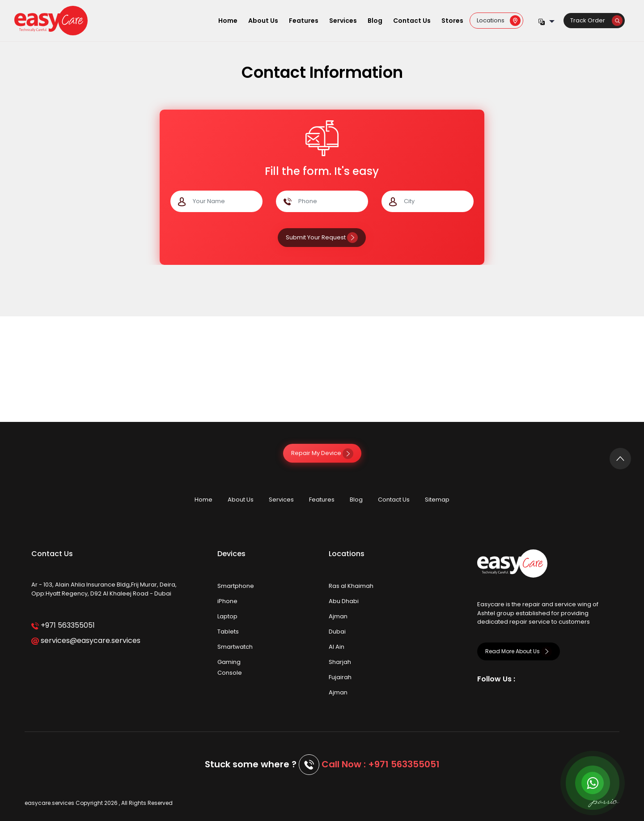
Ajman (338, 616)
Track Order (596, 20)
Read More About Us (519, 651)
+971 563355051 (63, 625)
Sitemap (437, 500)
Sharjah (340, 662)
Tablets (228, 632)
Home (228, 21)
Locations (499, 20)
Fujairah (340, 677)
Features (304, 21)
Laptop (227, 616)
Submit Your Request (322, 237)
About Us (263, 21)
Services (343, 21)
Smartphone (236, 586)
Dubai (337, 632)
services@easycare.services (86, 640)
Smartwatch (235, 647)
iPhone (227, 601)
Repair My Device (322, 453)
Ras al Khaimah (351, 586)
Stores (452, 21)
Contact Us (412, 21)
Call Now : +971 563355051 (381, 764)
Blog (375, 21)
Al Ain (337, 647)
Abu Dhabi (344, 601)
